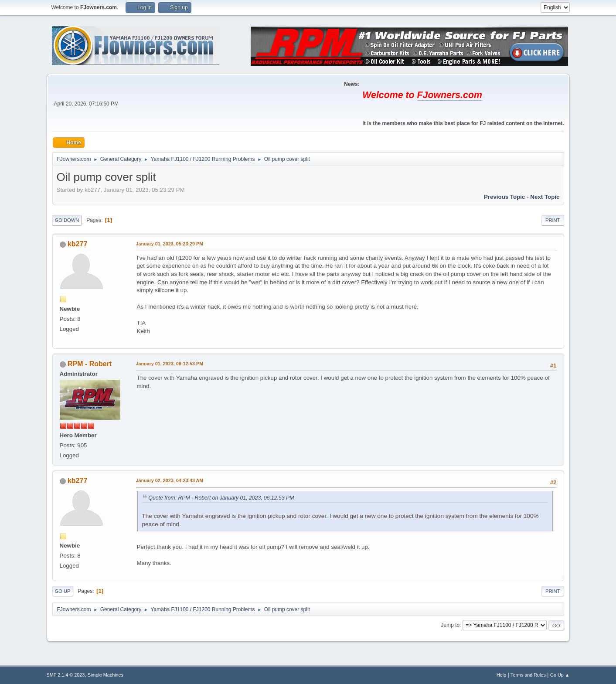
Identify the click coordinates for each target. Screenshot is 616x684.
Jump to (451, 625)
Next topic (545, 197)
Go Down (67, 220)
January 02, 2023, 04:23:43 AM (170, 480)
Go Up (63, 591)
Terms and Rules (528, 675)
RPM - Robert (90, 364)
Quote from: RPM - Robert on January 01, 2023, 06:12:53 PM (221, 498)
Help (501, 675)
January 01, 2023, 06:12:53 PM (170, 364)
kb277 (77, 244)
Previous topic (505, 197)
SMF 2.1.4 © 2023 (66, 675)
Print (553, 220)
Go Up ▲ (560, 675)
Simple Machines (106, 675)
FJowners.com (450, 95)
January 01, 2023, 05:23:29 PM (170, 244)
